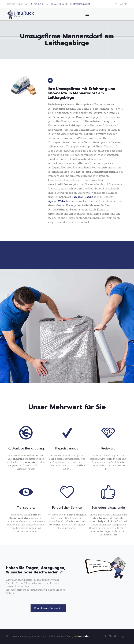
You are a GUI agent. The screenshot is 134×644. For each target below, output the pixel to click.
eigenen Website (58, 201)
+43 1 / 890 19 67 (36, 4)
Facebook (78, 197)
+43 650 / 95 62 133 (59, 4)
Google (89, 197)
